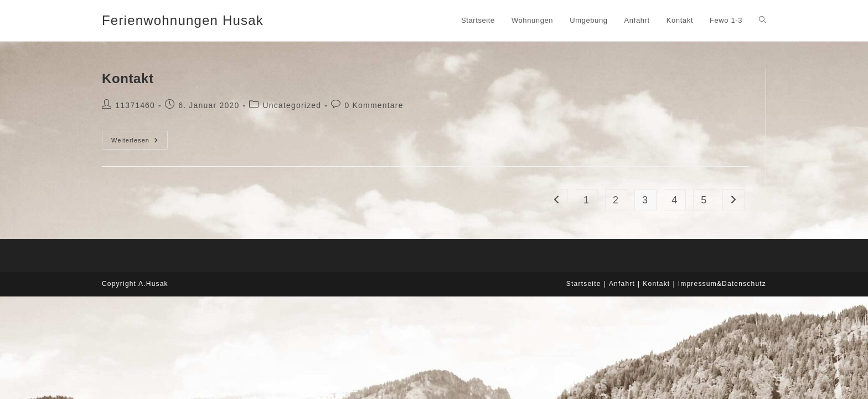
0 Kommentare (374, 105)
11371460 (135, 105)
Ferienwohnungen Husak (183, 20)
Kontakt (128, 78)
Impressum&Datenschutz (722, 284)
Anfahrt (622, 284)
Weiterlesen (139, 140)
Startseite (584, 284)
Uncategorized (292, 105)
